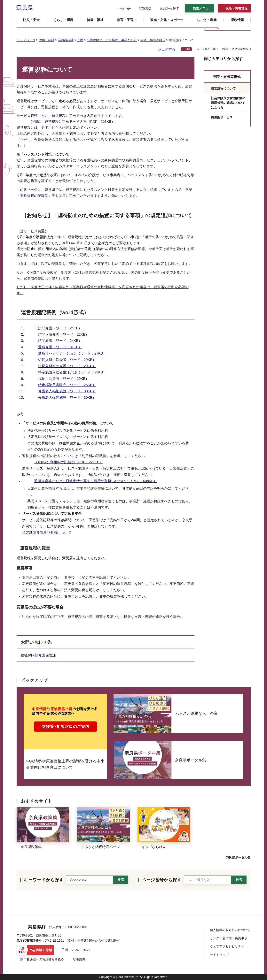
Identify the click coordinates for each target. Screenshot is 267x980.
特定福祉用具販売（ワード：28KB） (67, 385)
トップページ (26, 40)
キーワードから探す (44, 880)
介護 (80, 40)
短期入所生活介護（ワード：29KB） (67, 360)
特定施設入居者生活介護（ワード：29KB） (72, 372)
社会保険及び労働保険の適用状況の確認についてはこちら (228, 103)
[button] (121, 8)
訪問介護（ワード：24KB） (60, 328)
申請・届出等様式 (153, 40)
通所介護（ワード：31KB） (60, 347)
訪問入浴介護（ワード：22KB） (64, 334)
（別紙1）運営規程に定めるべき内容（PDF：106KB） (72, 122)
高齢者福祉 (66, 40)
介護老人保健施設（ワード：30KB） (67, 398)
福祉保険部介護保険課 (40, 655)
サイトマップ (219, 955)
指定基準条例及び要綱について (47, 533)
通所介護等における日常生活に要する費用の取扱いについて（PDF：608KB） (96, 481)
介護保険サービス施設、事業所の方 (112, 40)
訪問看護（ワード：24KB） (60, 341)
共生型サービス (222, 117)
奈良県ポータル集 (238, 857)
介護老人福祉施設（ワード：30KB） (67, 391)
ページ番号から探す (162, 880)
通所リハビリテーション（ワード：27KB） (72, 353)
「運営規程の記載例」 (34, 196)
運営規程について (223, 88)
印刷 (188, 49)
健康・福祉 (47, 40)
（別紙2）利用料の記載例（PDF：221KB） (68, 462)
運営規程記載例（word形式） (55, 312)
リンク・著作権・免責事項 (229, 938)
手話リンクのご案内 (76, 950)
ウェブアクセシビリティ (227, 946)
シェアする (167, 49)
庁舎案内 (79, 959)
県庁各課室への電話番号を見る (42, 959)
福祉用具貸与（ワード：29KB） (64, 379)
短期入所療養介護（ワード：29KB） (67, 366)
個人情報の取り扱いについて (230, 930)
